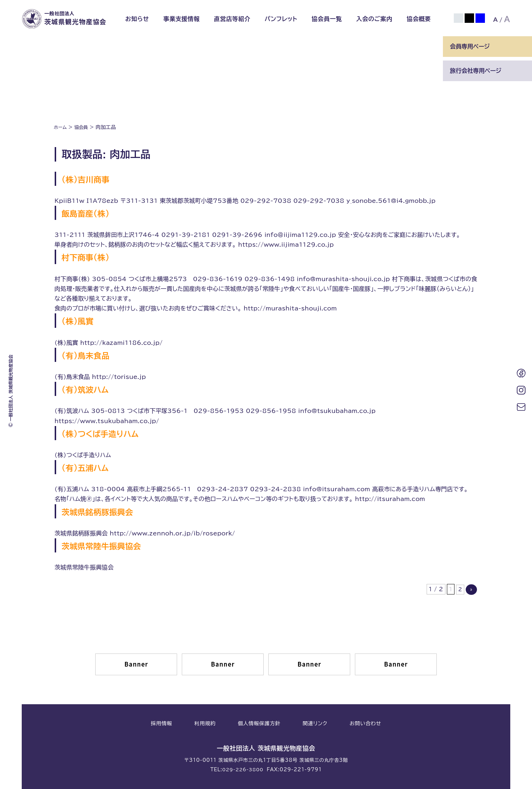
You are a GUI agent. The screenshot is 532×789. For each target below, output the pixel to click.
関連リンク (315, 724)
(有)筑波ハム (92, 389)
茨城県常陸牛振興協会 (113, 545)
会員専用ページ (470, 46)
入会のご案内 (374, 19)
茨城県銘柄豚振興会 (108, 511)
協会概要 (419, 19)
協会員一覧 (327, 19)
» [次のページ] (471, 590)
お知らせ (137, 19)
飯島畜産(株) (93, 213)
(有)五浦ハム (92, 467)
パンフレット (281, 19)
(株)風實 (82, 320)
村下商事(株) (93, 256)
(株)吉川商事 (93, 178)
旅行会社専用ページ (476, 71)
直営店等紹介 (232, 19)
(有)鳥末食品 (93, 355)
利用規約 (205, 724)
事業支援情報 (182, 19)
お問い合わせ (365, 724)
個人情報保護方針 (259, 724)
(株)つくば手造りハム (111, 433)
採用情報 (161, 724)
